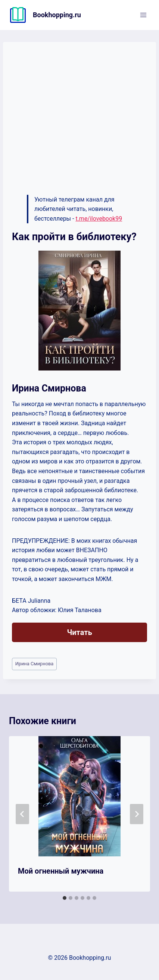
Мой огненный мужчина (61, 871)
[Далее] (137, 814)
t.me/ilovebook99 (99, 219)
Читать (79, 632)
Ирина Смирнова (35, 664)
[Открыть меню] (143, 15)
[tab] (65, 898)
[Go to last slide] (22, 814)
